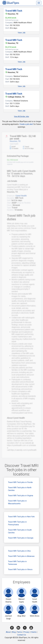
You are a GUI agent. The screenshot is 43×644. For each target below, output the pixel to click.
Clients (34, 632)
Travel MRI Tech (14, 11)
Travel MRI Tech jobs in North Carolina (20, 489)
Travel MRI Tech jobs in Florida (20, 482)
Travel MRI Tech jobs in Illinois (20, 569)
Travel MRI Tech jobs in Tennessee (17, 563)
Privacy (26, 632)
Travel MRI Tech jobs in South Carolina (20, 531)
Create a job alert (26, 124)
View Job (22, 33)
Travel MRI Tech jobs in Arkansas (21, 556)
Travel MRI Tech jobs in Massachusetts (17, 502)
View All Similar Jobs (21, 116)
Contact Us (22, 635)
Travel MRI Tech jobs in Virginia (21, 496)
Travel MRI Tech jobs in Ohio (19, 551)
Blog (14, 632)
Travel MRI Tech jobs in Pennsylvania (17, 523)
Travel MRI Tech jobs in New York (21, 517)
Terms (19, 632)
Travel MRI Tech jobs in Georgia (21, 538)
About (8, 632)
